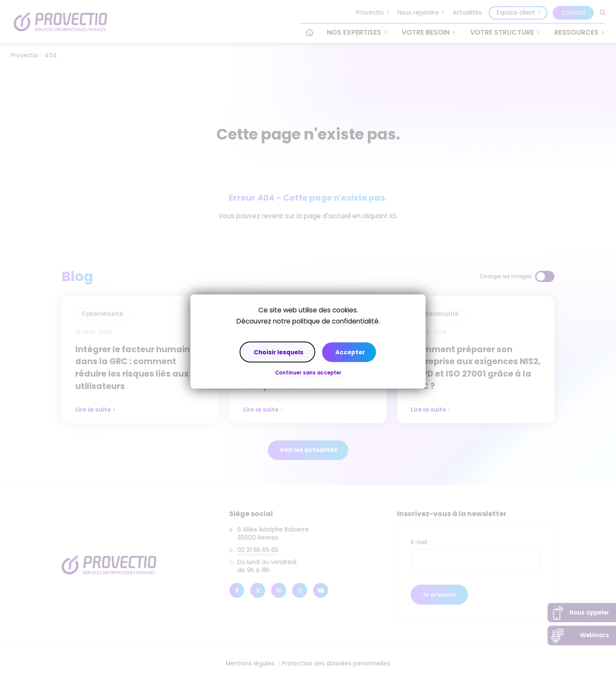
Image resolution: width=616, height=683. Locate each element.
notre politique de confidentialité (326, 321)
